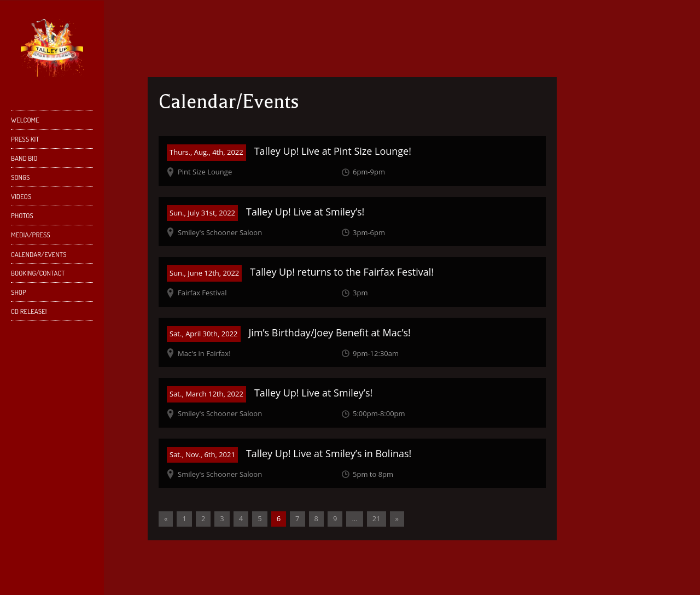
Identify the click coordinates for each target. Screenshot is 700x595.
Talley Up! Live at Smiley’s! (305, 212)
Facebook (31, 536)
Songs (21, 177)
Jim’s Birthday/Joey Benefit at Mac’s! (330, 332)
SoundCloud (31, 555)
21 (377, 518)
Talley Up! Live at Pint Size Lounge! (333, 151)
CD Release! (29, 311)
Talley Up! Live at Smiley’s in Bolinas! (329, 453)
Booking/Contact (38, 273)
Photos (22, 215)
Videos (21, 196)
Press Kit (25, 139)
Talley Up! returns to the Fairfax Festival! (342, 272)
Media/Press (31, 235)
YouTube (66, 536)
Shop (51, 294)
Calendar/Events (39, 254)
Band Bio (51, 161)
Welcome (25, 120)
